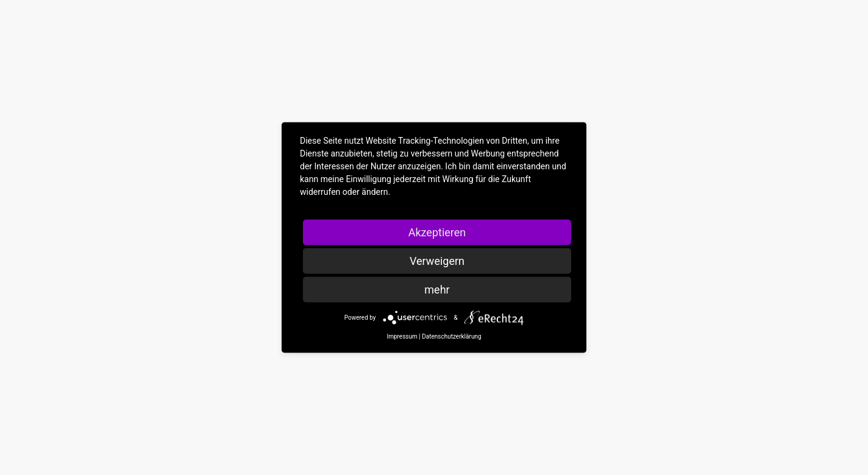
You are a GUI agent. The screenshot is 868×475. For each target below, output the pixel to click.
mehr (437, 290)
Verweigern (437, 261)
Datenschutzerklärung (451, 336)
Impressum (402, 336)
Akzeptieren (437, 232)
